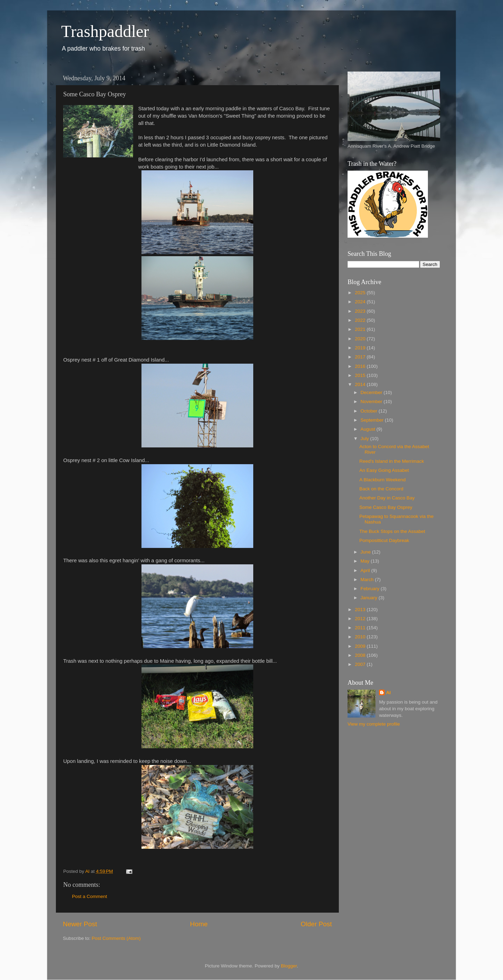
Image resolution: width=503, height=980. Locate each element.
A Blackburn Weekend (383, 480)
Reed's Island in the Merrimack (392, 461)
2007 (361, 664)
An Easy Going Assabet (384, 470)
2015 (361, 375)
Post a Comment (90, 896)
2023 (361, 311)
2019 (361, 348)
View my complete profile (374, 724)
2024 (361, 302)
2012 (361, 619)
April (366, 570)
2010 (361, 637)
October (370, 411)
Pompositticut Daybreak (384, 540)
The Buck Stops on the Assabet (392, 531)
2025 (361, 293)
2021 (361, 329)
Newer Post (80, 924)
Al (388, 693)
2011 (361, 628)
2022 (361, 320)
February (371, 589)
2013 (361, 610)
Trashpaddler (105, 31)
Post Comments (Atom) (116, 938)
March (368, 580)
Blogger (289, 966)
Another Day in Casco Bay (387, 498)
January (370, 598)
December (372, 392)
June (366, 552)
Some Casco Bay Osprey (386, 507)
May (366, 561)
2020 (361, 339)
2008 (361, 655)
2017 (361, 357)
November (372, 402)
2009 (361, 646)
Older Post (316, 924)
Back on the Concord (381, 489)
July (365, 439)
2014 (361, 384)
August (369, 429)
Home (199, 924)
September (373, 420)
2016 (361, 366)
